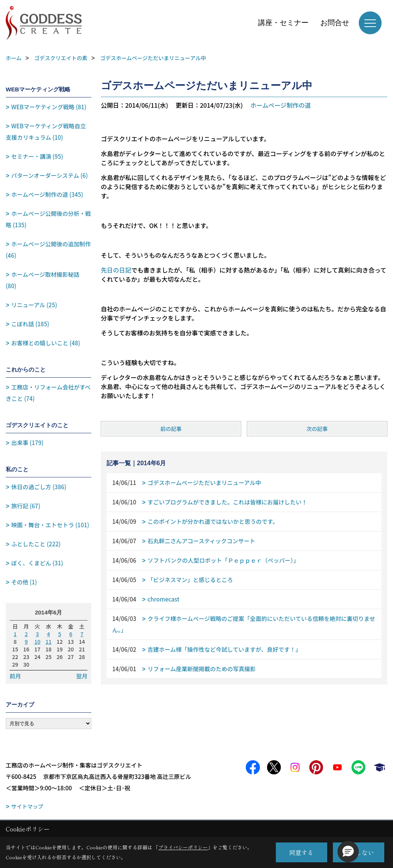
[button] (348, 852)
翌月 (82, 676)
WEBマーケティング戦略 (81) (49, 107)
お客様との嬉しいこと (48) (46, 343)
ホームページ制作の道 (281, 105)
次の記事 (317, 429)
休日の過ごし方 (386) (39, 487)
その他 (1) (24, 582)
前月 (15, 676)
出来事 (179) (28, 443)
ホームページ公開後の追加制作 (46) (48, 250)
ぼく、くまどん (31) (37, 563)
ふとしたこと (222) (36, 544)
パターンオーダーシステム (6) (50, 175)
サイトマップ (27, 806)
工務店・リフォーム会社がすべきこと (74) (48, 393)
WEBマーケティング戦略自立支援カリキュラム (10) (46, 132)
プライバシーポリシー (183, 847)
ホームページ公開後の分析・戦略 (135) (48, 219)
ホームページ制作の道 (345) (47, 194)
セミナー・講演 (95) (37, 156)
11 (49, 641)
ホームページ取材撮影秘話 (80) (43, 280)
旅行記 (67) (26, 506)
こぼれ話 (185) (30, 324)
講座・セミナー (283, 23)
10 (37, 641)
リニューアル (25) (34, 305)
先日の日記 (116, 270)
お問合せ (335, 23)
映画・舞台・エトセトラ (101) (50, 525)
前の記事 (171, 429)
